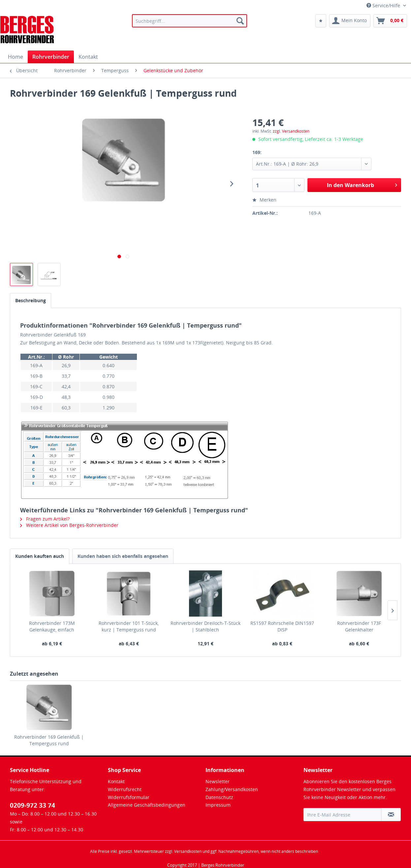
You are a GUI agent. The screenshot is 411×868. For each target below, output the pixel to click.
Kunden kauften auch (40, 556)
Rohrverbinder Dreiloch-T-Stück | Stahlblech (205, 626)
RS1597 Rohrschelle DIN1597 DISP (282, 626)
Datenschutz (219, 797)
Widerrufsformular (129, 797)
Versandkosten (188, 851)
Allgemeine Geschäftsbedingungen (147, 805)
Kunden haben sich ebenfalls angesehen (123, 556)
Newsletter (218, 781)
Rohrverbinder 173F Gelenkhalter (359, 626)
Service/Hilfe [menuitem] (384, 5)
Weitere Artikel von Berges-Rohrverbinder (69, 525)
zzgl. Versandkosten (291, 131)
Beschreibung (31, 300)
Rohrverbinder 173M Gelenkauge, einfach (52, 626)
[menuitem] (190, 21)
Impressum (218, 805)
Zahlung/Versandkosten (232, 789)
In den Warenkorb (362, 184)
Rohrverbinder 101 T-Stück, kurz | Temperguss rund (129, 626)
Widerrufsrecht (125, 789)
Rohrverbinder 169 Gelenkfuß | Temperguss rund (49, 740)
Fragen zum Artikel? (45, 519)
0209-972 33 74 (32, 805)
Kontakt (116, 781)
